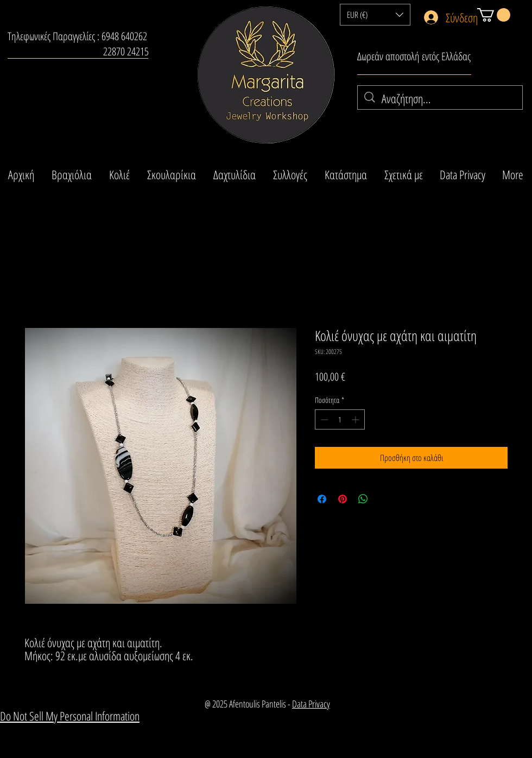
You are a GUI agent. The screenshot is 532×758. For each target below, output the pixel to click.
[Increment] (356, 419)
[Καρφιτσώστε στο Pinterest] (343, 499)
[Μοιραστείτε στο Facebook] (322, 499)
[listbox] (375, 15)
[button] (375, 15)
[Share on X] (384, 499)
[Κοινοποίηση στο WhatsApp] (363, 499)
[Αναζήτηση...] (441, 99)
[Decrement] (323, 419)
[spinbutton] (340, 419)
